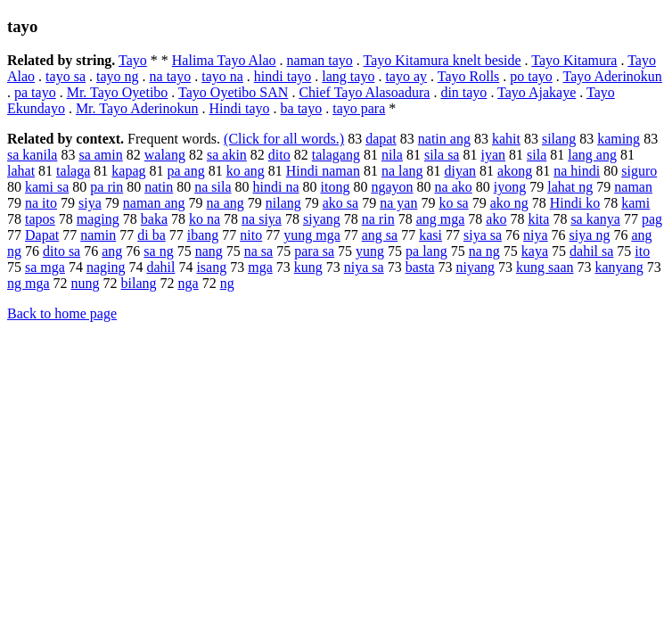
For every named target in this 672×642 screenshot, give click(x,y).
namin (98, 235)
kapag (128, 171)
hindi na (276, 187)
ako (496, 219)
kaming (619, 139)
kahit (506, 139)
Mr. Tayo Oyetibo (118, 92)
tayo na (222, 76)
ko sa (453, 203)
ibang (203, 235)
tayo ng (118, 76)
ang (112, 251)
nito (251, 235)
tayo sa (66, 76)
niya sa (364, 267)
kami (635, 203)
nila (392, 155)
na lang (402, 171)
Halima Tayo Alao (224, 60)
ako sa (340, 203)
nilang (283, 203)
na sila (213, 187)
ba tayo (302, 108)
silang (559, 139)
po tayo (531, 76)
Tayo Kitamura (574, 60)
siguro (639, 171)
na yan (398, 203)
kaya (535, 251)
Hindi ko (575, 203)
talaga (73, 171)
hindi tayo (283, 76)
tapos (40, 219)
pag (652, 219)
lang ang (592, 155)
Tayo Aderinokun (613, 76)
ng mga (29, 283)
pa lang (426, 251)
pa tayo (35, 92)
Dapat (42, 235)
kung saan (545, 267)
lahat (21, 171)
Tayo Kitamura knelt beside (443, 60)
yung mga (312, 235)
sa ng (158, 251)
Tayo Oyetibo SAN (233, 92)
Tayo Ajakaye (537, 92)
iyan (493, 155)
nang (209, 251)
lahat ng (570, 187)
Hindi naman (323, 171)
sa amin (100, 155)
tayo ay (406, 76)
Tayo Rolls (469, 76)
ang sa (380, 235)
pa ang (186, 171)
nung (86, 283)
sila (537, 155)
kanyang (619, 267)
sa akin (227, 155)
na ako (454, 187)
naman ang (154, 203)
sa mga (45, 267)
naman (633, 187)
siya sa (483, 235)
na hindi (577, 171)
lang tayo (348, 76)
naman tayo (320, 60)
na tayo (171, 76)
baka (154, 219)
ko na (205, 219)
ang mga (441, 219)
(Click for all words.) (284, 139)
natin (159, 187)
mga (260, 267)
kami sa (47, 187)
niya (536, 235)
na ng (484, 251)
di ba (152, 235)
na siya (262, 219)
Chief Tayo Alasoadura (364, 92)
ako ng (509, 203)
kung (308, 267)
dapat (381, 139)
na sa (258, 251)
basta (420, 267)
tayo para (359, 108)
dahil (160, 267)
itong (336, 187)
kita (538, 219)
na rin (378, 219)
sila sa (442, 155)
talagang (336, 155)
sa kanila (32, 155)
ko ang (246, 171)
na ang (225, 203)
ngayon (392, 187)
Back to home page (62, 313)
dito (279, 155)
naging (106, 267)
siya (90, 203)
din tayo (463, 92)
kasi (430, 235)
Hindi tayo (240, 108)
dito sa (61, 251)
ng (227, 283)
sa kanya (595, 219)
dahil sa (591, 251)
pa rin (107, 187)
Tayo (133, 60)
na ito (41, 203)
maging (98, 219)
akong (515, 171)
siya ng (590, 235)
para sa (314, 251)
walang (165, 155)
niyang (476, 267)
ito (642, 251)
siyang (322, 219)
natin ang (444, 139)
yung (370, 251)
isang (211, 267)
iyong (510, 187)
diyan (461, 171)
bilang (139, 283)
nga (188, 283)
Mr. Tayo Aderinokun (137, 108)
